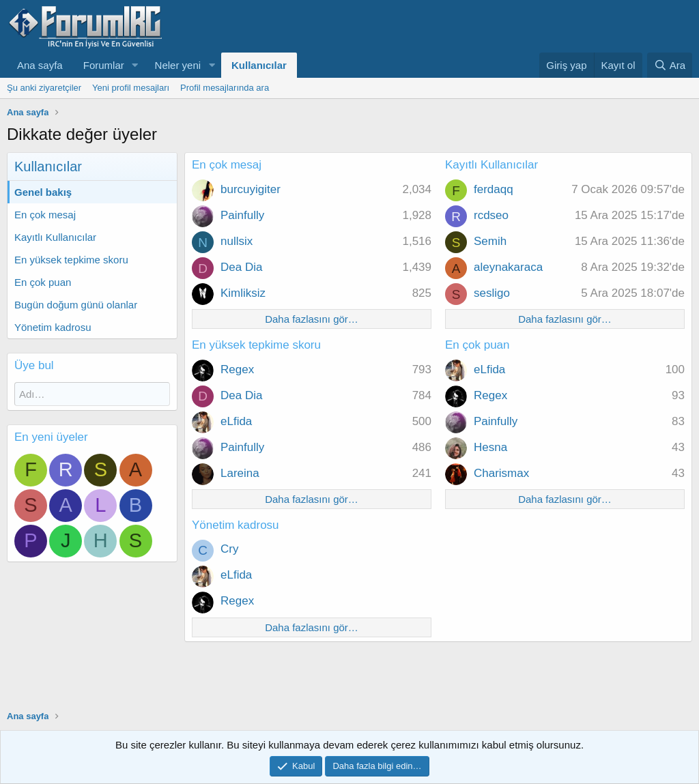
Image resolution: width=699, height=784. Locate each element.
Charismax (501, 473)
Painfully (242, 215)
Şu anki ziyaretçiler (44, 88)
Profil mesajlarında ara (225, 88)
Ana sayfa (40, 65)
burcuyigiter (251, 189)
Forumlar (104, 65)
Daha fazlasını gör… (312, 319)
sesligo (492, 293)
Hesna (490, 447)
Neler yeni (178, 65)
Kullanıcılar (259, 65)
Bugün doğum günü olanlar (76, 305)
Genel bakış (43, 192)
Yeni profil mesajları (131, 88)
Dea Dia (241, 267)
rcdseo (491, 215)
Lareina (240, 473)
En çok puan (43, 282)
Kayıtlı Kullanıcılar (55, 237)
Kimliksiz (243, 293)
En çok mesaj (45, 215)
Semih (490, 241)
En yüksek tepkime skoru (71, 260)
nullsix (237, 241)
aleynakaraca (508, 267)
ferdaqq (494, 189)
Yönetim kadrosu (53, 327)
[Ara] (670, 65)
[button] (135, 65)
